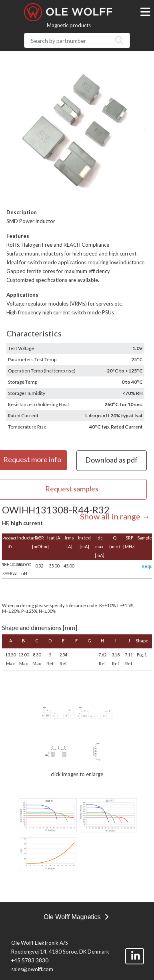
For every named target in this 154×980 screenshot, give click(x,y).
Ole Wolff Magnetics (76, 917)
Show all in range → (115, 516)
